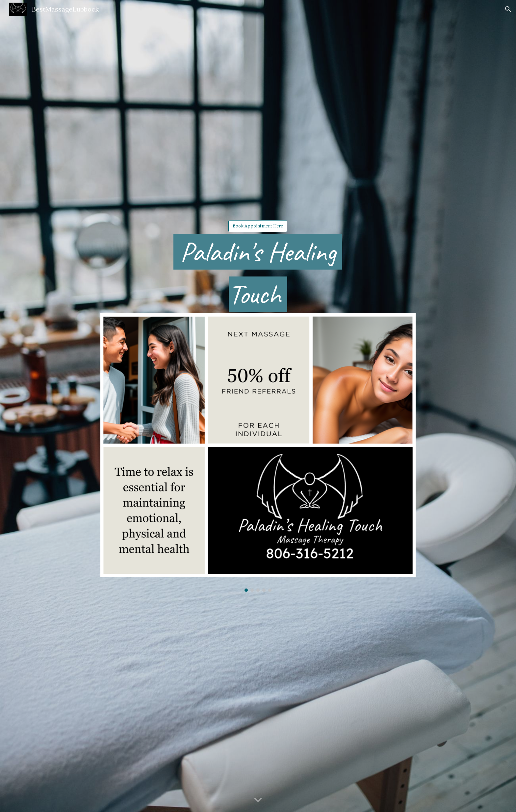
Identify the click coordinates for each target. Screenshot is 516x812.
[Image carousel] (258, 452)
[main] (258, 273)
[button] (508, 9)
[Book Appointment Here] (258, 226)
